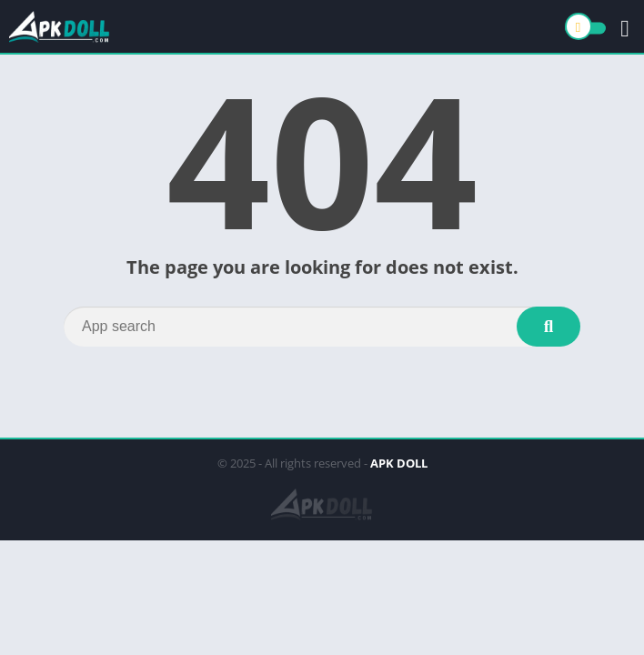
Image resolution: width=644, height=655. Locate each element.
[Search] (322, 327)
